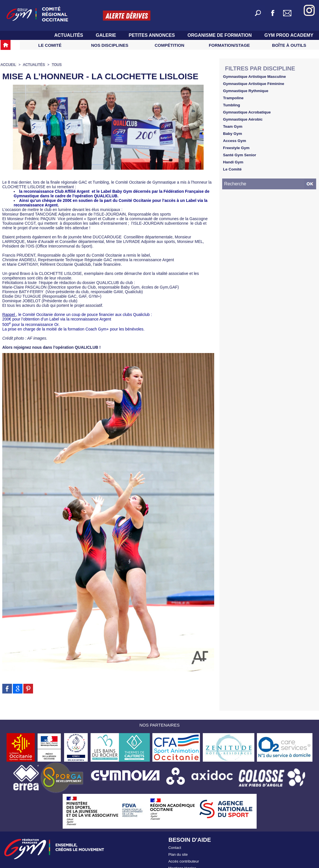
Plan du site (178, 853)
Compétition (169, 45)
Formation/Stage (229, 45)
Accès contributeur (184, 859)
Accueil (8, 65)
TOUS (55, 65)
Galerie (107, 35)
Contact (175, 847)
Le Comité (50, 45)
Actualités (69, 35)
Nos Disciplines (110, 45)
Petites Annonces (153, 35)
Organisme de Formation (220, 35)
